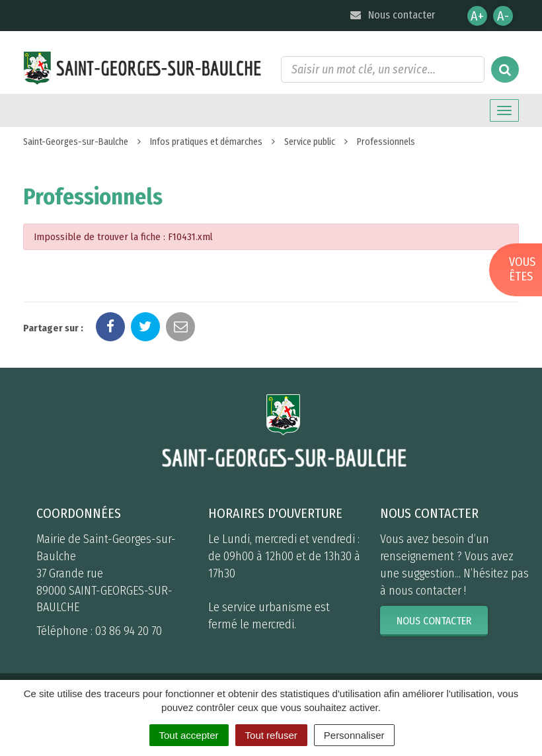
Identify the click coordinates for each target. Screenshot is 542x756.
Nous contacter (392, 15)
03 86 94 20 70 (129, 631)
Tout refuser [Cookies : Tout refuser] (271, 735)
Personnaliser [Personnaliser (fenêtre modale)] (354, 735)
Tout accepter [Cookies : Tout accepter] (189, 735)
